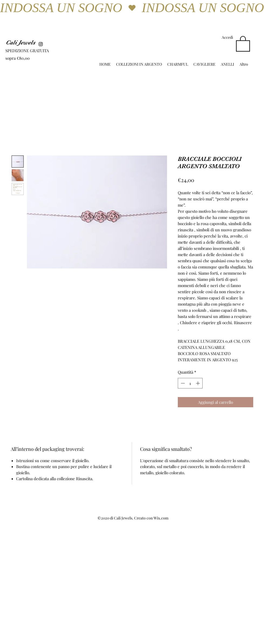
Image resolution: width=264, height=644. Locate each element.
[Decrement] (182, 383)
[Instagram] (41, 44)
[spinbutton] (190, 383)
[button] (243, 43)
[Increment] (198, 383)
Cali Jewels (20, 42)
